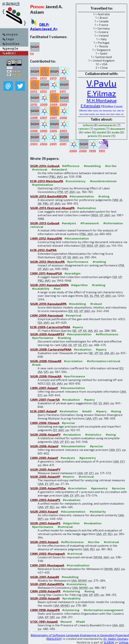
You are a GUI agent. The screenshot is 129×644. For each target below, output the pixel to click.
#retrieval (40, 169)
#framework (90, 223)
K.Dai (123, 110)
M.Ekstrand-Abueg (107, 110)
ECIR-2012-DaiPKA (43, 250)
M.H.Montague (102, 100)
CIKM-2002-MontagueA (47, 554)
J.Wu (122, 114)
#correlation (73, 361)
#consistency (76, 181)
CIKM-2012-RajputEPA (46, 238)
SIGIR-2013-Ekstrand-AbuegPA (52, 208)
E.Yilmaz (102, 93)
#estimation (69, 411)
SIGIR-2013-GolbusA (45, 223)
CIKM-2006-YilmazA (45, 423)
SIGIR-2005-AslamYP (45, 477)
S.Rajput (119, 110)
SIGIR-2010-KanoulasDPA (48, 304)
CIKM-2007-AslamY (44, 388)
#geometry (88, 458)
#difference (71, 166)
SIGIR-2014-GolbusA (45, 166)
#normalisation (78, 565)
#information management (103, 610)
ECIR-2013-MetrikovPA (47, 181)
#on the (111, 166)
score (107, 136)
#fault (80, 622)
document (118, 129)
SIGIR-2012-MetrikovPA (47, 262)
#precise (68, 423)
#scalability (41, 288)
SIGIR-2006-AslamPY (45, 434)
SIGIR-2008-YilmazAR (46, 361)
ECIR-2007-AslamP (44, 411)
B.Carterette (92, 114)
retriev (84, 129)
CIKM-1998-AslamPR (45, 610)
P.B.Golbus (107, 106)
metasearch (107, 125)
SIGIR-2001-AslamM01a (47, 584)
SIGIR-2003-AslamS (44, 542)
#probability (71, 598)
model (101, 132)
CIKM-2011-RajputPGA (46, 273)
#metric (69, 477)
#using (116, 411)
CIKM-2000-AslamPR (45, 591)
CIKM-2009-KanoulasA (47, 315)
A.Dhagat (86, 114)
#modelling (92, 166)
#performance (78, 262)
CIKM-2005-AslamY (44, 458)
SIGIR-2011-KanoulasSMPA (49, 285)
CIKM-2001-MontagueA (47, 565)
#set (57, 288)
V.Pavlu (102, 83)
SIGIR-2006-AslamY (44, 446)
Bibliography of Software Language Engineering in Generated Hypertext (80, 635)
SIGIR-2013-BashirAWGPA (49, 196)
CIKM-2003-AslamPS (45, 500)
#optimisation (43, 185)
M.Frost (81, 114)
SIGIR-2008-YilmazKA (46, 376)
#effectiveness (107, 334)
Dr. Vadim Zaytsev (116, 639)
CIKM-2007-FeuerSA (45, 399)
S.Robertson (103, 114)
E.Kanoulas (90, 105)
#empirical (73, 315)
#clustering (71, 591)
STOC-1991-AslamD (44, 622)
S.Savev (90, 110)
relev (87, 132)
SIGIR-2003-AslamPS (45, 523)
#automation (87, 208)
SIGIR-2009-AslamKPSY (47, 334)
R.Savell (118, 106)
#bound (66, 622)
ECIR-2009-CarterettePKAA (50, 327)
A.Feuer (108, 114)
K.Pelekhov (96, 110)
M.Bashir (113, 114)
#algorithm (79, 285)
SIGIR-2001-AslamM (45, 577)
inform (88, 125)
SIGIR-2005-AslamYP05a (48, 488)
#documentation (82, 196)
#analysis (69, 223)
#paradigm (72, 273)
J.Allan (97, 114)
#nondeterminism (103, 181)
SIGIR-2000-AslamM (45, 598)
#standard (59, 169)
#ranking (99, 262)
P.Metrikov (83, 110)
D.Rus (101, 110)
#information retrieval (103, 361)
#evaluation (83, 349)
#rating (104, 196)
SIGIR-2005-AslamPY (45, 469)
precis (92, 136)
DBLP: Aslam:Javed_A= (44, 27)
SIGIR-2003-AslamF (44, 511)
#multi (87, 411)
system (99, 129)
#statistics (93, 434)
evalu (115, 132)
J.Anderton (118, 114)
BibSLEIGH (54, 639)
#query (78, 327)
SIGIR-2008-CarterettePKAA (51, 349)
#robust (96, 304)
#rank (36, 365)
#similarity (98, 511)
